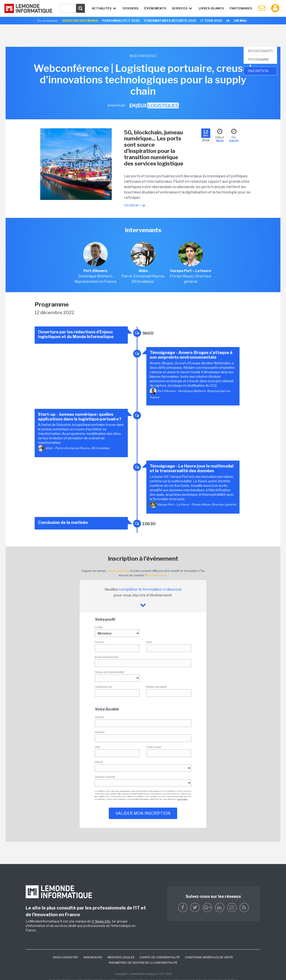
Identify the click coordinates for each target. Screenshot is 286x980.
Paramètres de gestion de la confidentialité (143, 963)
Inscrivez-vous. (157, 575)
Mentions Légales (121, 957)
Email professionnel (106, 657)
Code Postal (154, 747)
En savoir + (135, 205)
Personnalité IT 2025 (121, 21)
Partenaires (241, 8)
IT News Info (101, 921)
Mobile (157, 687)
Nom (149, 642)
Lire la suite (182, 799)
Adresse (100, 732)
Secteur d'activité (105, 777)
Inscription (258, 71)
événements (155, 8)
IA (228, 21)
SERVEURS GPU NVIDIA (80, 21)
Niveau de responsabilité (109, 672)
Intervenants (260, 51)
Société (99, 717)
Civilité (99, 627)
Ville (97, 747)
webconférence (143, 56)
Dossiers (131, 8)
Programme (259, 59)
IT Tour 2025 (211, 21)
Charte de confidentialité (160, 957)
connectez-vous (118, 571)
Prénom (99, 642)
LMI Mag (240, 21)
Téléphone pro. (104, 687)
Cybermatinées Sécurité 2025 (170, 21)
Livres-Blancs (211, 8)
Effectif (99, 762)
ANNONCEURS (93, 957)
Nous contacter (65, 957)
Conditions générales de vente (209, 957)
